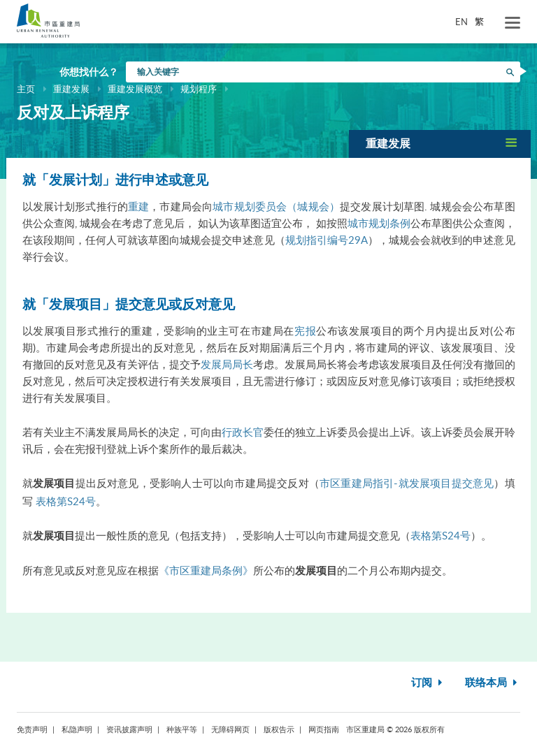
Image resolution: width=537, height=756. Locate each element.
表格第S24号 (66, 501)
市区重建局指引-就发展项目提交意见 (407, 483)
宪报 (305, 330)
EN (461, 22)
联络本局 (493, 683)
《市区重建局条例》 (206, 570)
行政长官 (243, 432)
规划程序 (199, 89)
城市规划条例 (379, 223)
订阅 (428, 683)
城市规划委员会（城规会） (276, 206)
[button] (440, 144)
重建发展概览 (135, 89)
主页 (26, 89)
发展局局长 (227, 364)
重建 (138, 206)
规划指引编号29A (327, 240)
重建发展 (71, 89)
